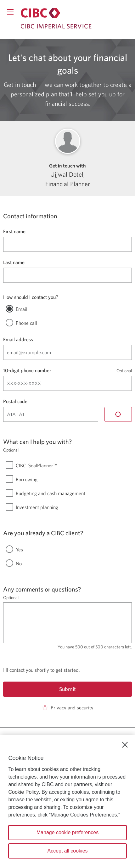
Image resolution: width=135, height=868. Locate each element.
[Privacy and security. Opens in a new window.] (67, 708)
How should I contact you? (31, 297)
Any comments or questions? (42, 589)
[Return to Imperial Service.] (41, 13)
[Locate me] (118, 414)
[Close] (125, 745)
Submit (67, 689)
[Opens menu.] (10, 12)
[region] (67, 801)
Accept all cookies (67, 851)
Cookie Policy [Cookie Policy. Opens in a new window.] (23, 792)
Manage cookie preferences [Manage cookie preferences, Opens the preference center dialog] (67, 832)
